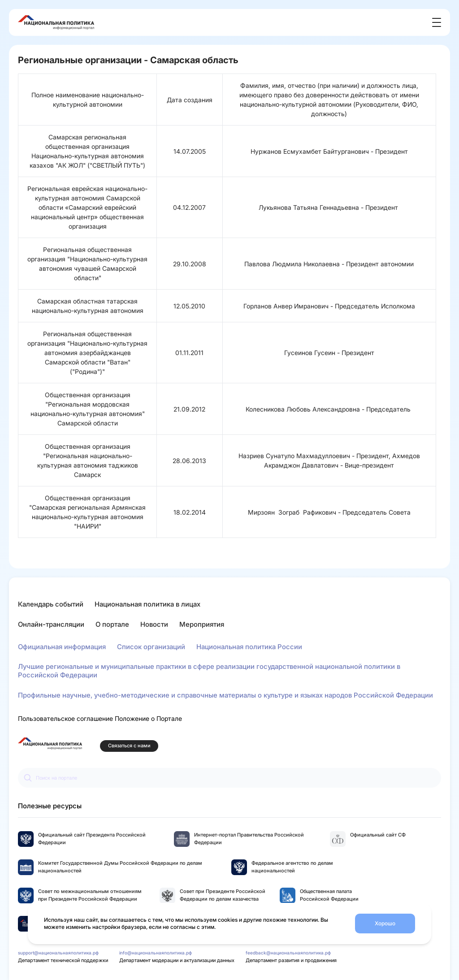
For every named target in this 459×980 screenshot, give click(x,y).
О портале (112, 624)
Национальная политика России (249, 647)
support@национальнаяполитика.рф (58, 953)
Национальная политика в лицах (147, 604)
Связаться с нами (129, 746)
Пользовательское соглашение (65, 718)
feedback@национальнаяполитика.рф (288, 953)
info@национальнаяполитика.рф (156, 953)
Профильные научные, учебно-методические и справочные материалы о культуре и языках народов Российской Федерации (225, 695)
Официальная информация (62, 647)
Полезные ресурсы (50, 806)
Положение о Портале (148, 718)
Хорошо (385, 923)
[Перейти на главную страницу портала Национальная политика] (50, 744)
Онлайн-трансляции (51, 624)
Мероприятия (202, 624)
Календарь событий (51, 604)
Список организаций (151, 647)
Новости (154, 624)
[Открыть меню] (437, 22)
